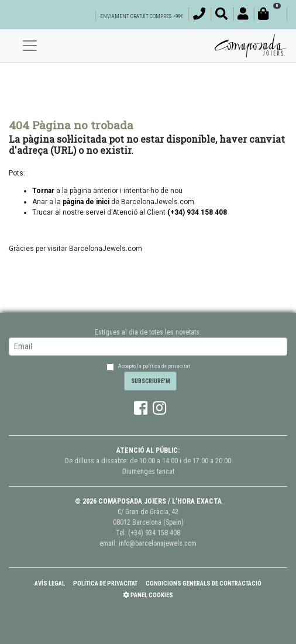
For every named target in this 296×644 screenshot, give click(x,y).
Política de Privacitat (105, 583)
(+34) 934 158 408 (154, 533)
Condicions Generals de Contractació (204, 583)
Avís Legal (50, 583)
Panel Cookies (148, 595)
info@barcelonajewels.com (158, 543)
